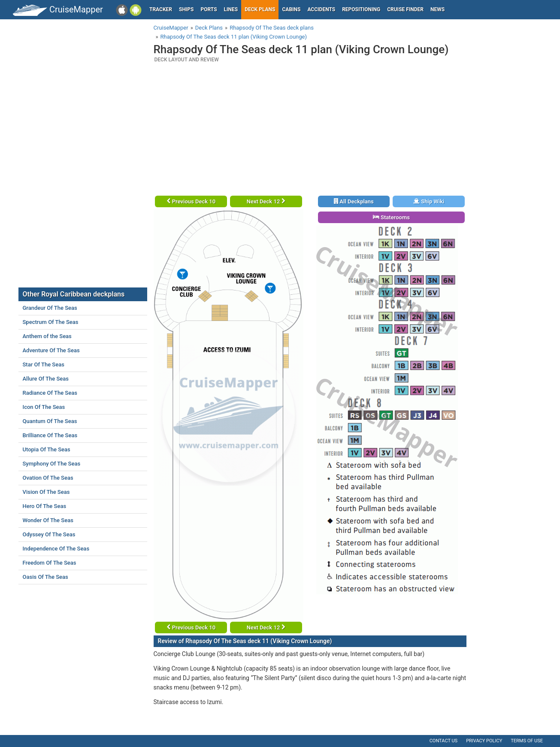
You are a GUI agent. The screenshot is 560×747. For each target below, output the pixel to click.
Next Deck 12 (266, 201)
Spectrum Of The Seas (51, 322)
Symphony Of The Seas (52, 464)
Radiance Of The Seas (50, 393)
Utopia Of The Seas (47, 449)
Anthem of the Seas (47, 336)
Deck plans (260, 9)
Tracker (161, 9)
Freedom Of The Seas (50, 563)
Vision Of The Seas (46, 492)
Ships (186, 9)
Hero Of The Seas (45, 506)
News (437, 9)
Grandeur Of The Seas (50, 308)
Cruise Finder (405, 9)
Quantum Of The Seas (50, 421)
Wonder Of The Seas (48, 520)
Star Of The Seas (44, 364)
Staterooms (391, 217)
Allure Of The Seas (46, 379)
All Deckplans (354, 201)
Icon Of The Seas (44, 407)
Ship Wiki (429, 201)
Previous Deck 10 (191, 201)
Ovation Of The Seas (48, 478)
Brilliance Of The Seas (50, 435)
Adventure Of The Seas (51, 350)
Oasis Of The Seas (45, 577)
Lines (231, 9)
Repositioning (361, 9)
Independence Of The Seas (56, 549)
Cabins (291, 9)
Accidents (321, 9)
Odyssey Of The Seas (49, 534)
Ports (209, 9)
